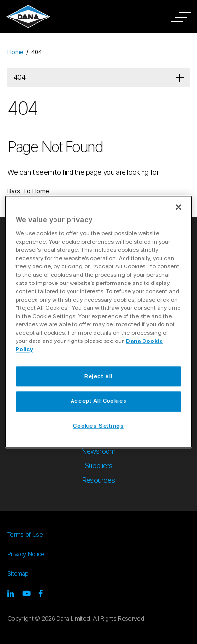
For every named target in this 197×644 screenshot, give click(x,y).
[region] (98, 322)
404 (19, 77)
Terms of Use (25, 535)
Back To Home (28, 191)
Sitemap (18, 574)
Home (15, 52)
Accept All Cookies (98, 401)
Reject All (98, 376)
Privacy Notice (26, 554)
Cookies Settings (98, 426)
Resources (99, 480)
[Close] (179, 207)
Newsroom (98, 451)
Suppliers (98, 465)
